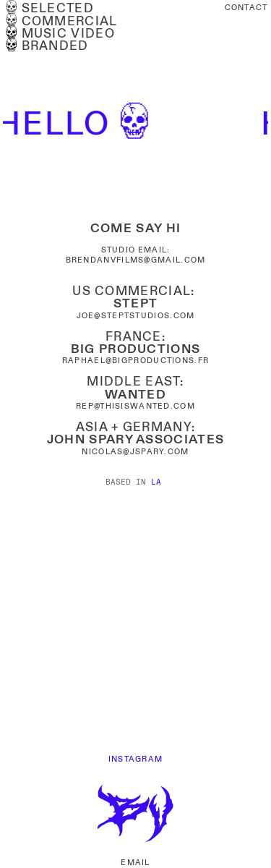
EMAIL (135, 863)
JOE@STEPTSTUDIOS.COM (136, 316)
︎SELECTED (48, 9)
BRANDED (46, 46)
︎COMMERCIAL (60, 22)
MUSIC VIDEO (59, 34)
